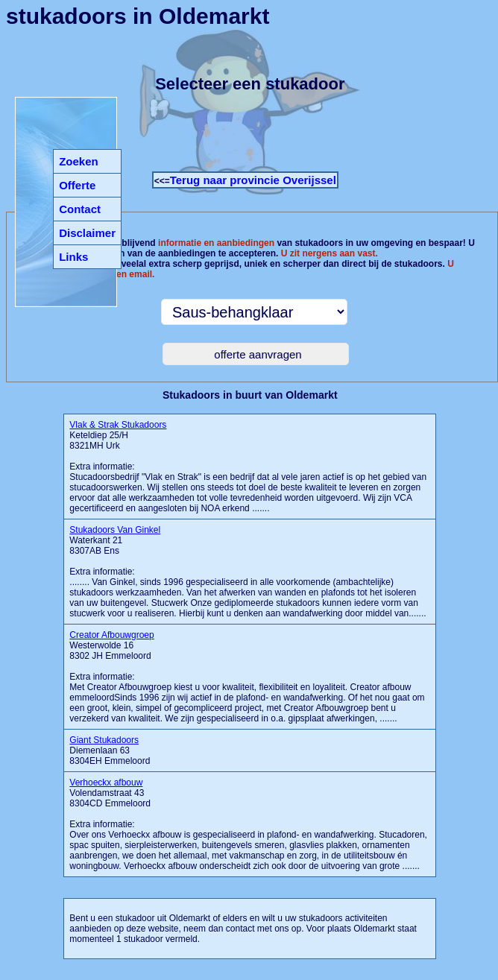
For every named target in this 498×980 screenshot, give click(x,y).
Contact (80, 209)
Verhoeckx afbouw (106, 783)
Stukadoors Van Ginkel (115, 530)
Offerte (77, 185)
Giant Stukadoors (104, 740)
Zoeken (79, 161)
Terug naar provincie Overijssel (253, 180)
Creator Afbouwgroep (111, 635)
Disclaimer (87, 233)
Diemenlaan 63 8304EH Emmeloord (110, 750)
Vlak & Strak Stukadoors (118, 425)
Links (73, 257)
